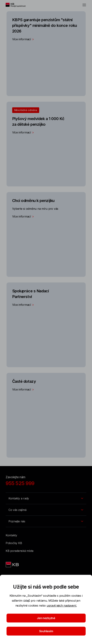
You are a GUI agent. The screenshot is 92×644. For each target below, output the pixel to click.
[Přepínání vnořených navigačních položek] (46, 498)
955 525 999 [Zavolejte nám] (20, 483)
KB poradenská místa (20, 551)
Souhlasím (46, 631)
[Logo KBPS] (13, 565)
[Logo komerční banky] (17, 5)
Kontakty (11, 535)
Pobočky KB (14, 543)
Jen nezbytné (46, 618)
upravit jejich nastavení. (62, 606)
